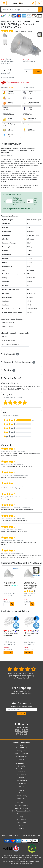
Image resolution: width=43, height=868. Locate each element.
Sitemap (21, 759)
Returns (21, 786)
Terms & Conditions (21, 754)
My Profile (21, 766)
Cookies (21, 793)
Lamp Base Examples (21, 805)
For (4, 201)
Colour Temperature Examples (22, 811)
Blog (21, 745)
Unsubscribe (21, 783)
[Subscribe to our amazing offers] (21, 709)
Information (21, 802)
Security (21, 790)
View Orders (21, 772)
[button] (40, 587)
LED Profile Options (21, 808)
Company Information (21, 742)
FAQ (21, 817)
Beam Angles (21, 814)
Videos (22, 828)
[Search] (40, 9)
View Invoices (21, 775)
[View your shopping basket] (39, 3)
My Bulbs (21, 778)
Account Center (22, 763)
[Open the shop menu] (4, 3)
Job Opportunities (21, 757)
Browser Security (21, 796)
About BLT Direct (21, 748)
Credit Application (21, 781)
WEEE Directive (21, 820)
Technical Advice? (11, 378)
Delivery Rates (21, 751)
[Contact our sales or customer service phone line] (33, 3)
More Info (8, 652)
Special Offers (21, 823)
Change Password (21, 769)
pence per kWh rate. (36, 201)
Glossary (22, 825)
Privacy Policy (21, 799)
